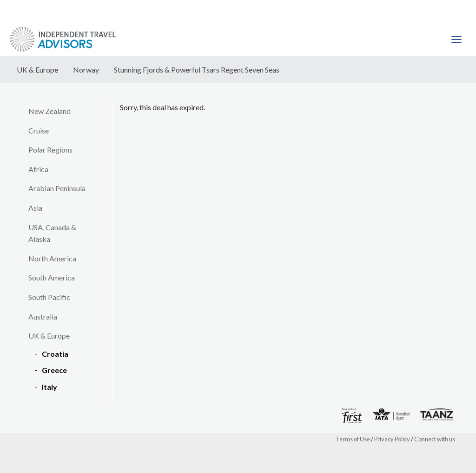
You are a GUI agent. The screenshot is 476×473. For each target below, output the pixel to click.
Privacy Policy (392, 439)
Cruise (39, 130)
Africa (38, 169)
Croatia (55, 354)
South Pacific (49, 297)
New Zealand (50, 111)
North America (52, 258)
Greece (54, 370)
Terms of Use (353, 439)
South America (52, 277)
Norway (86, 70)
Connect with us (435, 439)
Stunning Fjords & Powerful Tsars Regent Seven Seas (197, 70)
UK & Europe (37, 70)
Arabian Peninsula (57, 188)
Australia (43, 316)
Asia (35, 208)
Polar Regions (50, 150)
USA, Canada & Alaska (52, 233)
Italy (50, 387)
